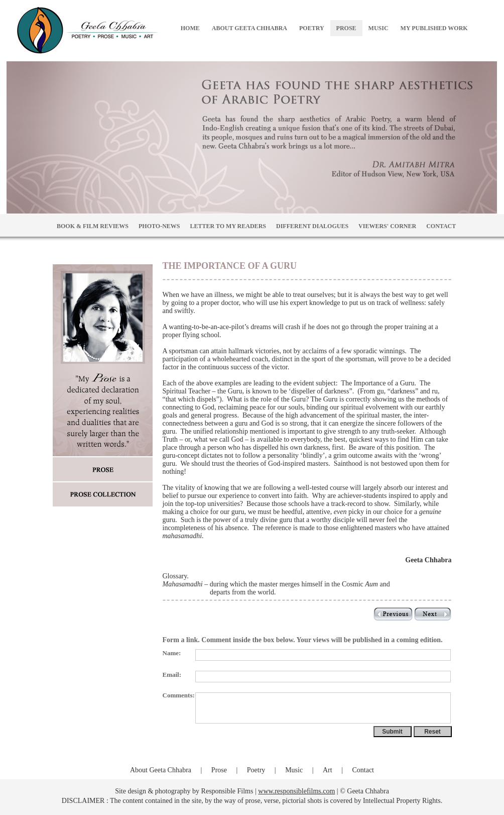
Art (328, 770)
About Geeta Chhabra (161, 770)
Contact (363, 770)
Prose (219, 770)
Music (294, 770)
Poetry (256, 770)
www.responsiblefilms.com (296, 791)
